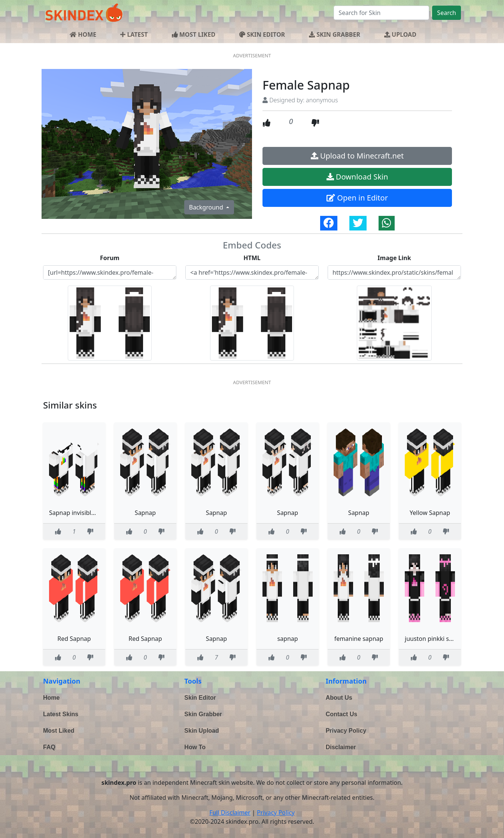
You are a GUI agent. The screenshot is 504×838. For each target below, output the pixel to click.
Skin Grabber (203, 714)
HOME (83, 34)
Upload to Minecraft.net (357, 156)
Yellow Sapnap (430, 513)
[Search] (381, 13)
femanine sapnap (359, 639)
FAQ (49, 747)
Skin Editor (200, 698)
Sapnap (145, 513)
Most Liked (59, 731)
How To (195, 747)
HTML (252, 258)
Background (207, 207)
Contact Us (341, 714)
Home (51, 698)
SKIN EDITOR (262, 34)
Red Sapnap (74, 639)
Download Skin (357, 177)
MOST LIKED (194, 34)
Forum (110, 258)
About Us (339, 698)
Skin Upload (201, 731)
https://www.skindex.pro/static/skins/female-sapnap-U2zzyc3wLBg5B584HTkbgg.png (394, 272)
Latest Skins (61, 714)
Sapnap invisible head (80, 513)
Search (447, 13)
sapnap (287, 639)
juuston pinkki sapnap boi (441, 639)
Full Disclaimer (230, 813)
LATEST (134, 34)
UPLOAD (400, 34)
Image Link (394, 258)
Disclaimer (341, 747)
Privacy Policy (346, 731)
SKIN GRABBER (335, 34)
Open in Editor (357, 198)
